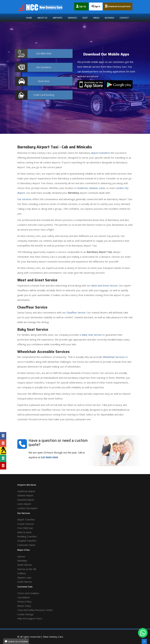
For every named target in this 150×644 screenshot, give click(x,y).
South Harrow (25, 582)
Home (29, 18)
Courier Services (26, 524)
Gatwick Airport (25, 495)
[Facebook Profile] (3, 436)
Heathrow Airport (26, 491)
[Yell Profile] (3, 451)
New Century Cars (53, 637)
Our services (24, 199)
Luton (102, 188)
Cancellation (24, 597)
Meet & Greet (24, 532)
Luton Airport (24, 504)
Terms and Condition (28, 593)
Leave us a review (16, 641)
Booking (109, 18)
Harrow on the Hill (27, 569)
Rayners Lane (24, 578)
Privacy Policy (24, 602)
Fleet (85, 18)
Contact (124, 18)
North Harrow (25, 565)
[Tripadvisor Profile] (3, 458)
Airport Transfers (26, 520)
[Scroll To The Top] (144, 641)
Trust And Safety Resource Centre (35, 610)
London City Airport (27, 508)
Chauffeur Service (76, 312)
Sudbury (21, 573)
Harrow (21, 556)
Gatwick (93, 188)
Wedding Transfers (27, 537)
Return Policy (24, 606)
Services (72, 18)
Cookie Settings (25, 614)
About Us (42, 18)
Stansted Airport (26, 500)
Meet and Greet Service (104, 285)
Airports (58, 18)
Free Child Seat (25, 528)
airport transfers (100, 153)
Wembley (22, 561)
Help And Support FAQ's (30, 619)
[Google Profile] (3, 443)
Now (44, 81)
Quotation (44, 67)
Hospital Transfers (27, 541)
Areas (96, 18)
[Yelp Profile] (3, 466)
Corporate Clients (26, 545)
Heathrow (82, 188)
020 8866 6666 (49, 457)
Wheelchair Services (114, 357)
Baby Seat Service (92, 335)
